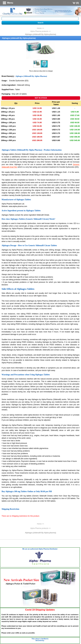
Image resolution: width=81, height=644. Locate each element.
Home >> (40, 28)
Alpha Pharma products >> (40, 31)
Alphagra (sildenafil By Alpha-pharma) (41, 34)
